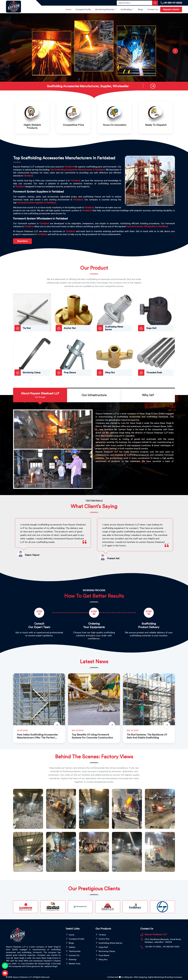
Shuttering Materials (106, 9)
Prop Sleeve (104, 955)
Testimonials (75, 951)
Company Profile (83, 9)
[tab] (40, 395)
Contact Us (153, 9)
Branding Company (174, 977)
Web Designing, (141, 977)
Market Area (75, 964)
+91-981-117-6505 (171, 3)
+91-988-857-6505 (171, 947)
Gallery (72, 947)
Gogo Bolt (103, 947)
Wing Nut (103, 960)
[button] (79, 79)
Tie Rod (102, 935)
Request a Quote (171, 9)
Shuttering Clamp (107, 951)
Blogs (141, 9)
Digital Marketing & (156, 977)
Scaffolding (127, 9)
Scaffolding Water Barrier (110, 943)
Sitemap (73, 960)
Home (69, 9)
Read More (22, 241)
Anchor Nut (104, 939)
